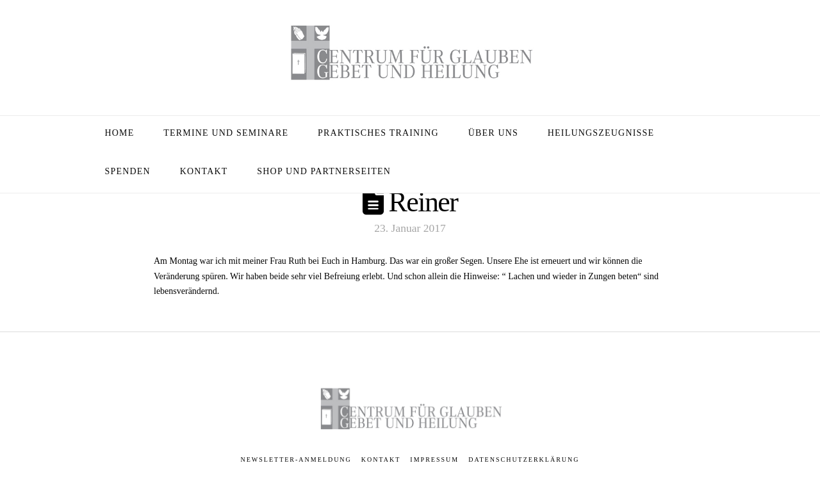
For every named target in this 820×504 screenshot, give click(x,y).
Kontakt (381, 459)
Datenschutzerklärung (524, 459)
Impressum (434, 459)
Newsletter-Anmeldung (296, 459)
